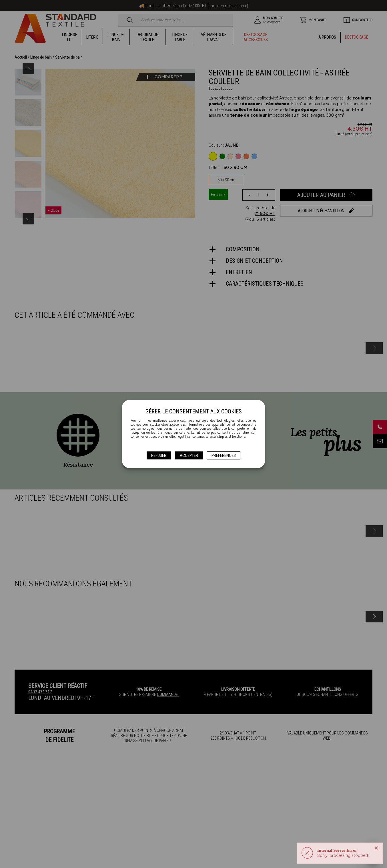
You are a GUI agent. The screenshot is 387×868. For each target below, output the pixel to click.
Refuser (159, 455)
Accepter (189, 455)
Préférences (224, 455)
